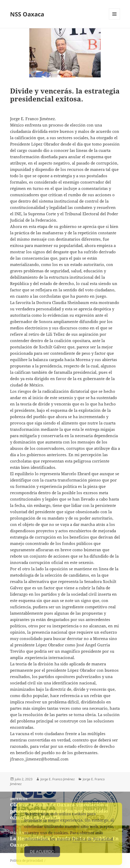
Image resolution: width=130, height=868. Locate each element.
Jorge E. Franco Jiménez (58, 779)
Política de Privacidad (93, 842)
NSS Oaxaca (27, 14)
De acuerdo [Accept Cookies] (42, 855)
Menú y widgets (115, 19)
